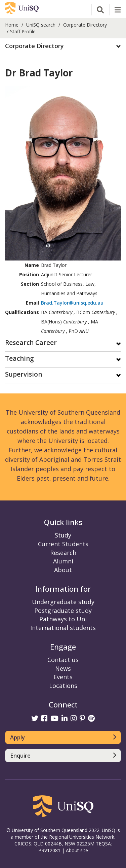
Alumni (63, 561)
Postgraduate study (63, 611)
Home (12, 25)
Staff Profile (23, 31)
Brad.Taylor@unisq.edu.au (72, 303)
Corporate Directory (85, 25)
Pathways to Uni (63, 619)
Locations (63, 686)
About (63, 570)
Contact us (63, 660)
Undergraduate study (63, 602)
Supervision (24, 375)
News (63, 668)
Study (63, 535)
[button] (63, 46)
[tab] (63, 46)
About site (77, 850)
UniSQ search (41, 25)
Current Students (63, 544)
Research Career (31, 343)
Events (63, 677)
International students (63, 628)
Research (63, 553)
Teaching (19, 359)
